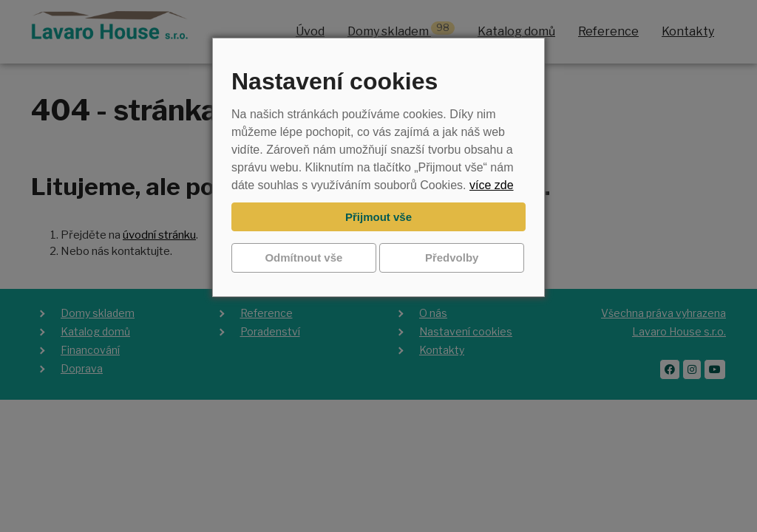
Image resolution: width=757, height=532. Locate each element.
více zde (492, 185)
